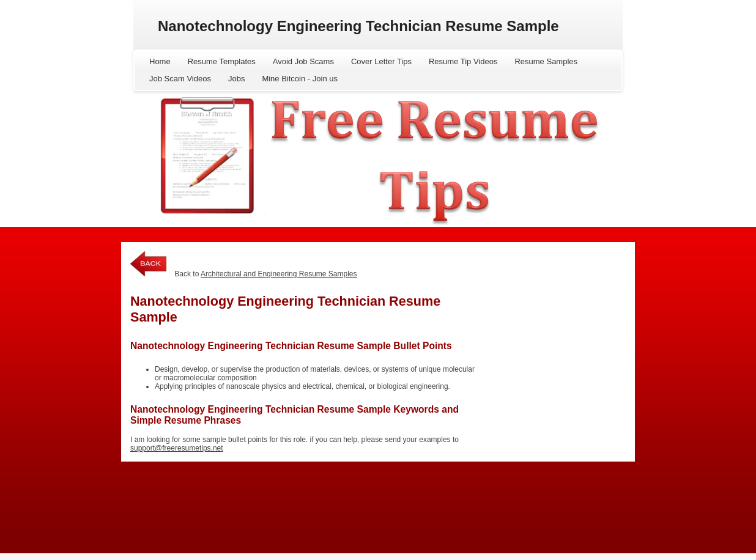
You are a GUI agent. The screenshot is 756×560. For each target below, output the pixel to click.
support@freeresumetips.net (177, 448)
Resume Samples (546, 61)
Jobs (236, 79)
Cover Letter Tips (381, 61)
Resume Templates (222, 61)
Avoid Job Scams (303, 61)
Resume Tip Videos (463, 61)
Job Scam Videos (180, 79)
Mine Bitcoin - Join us (300, 79)
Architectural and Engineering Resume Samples (279, 274)
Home (160, 61)
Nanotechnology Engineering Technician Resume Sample (358, 26)
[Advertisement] (552, 325)
